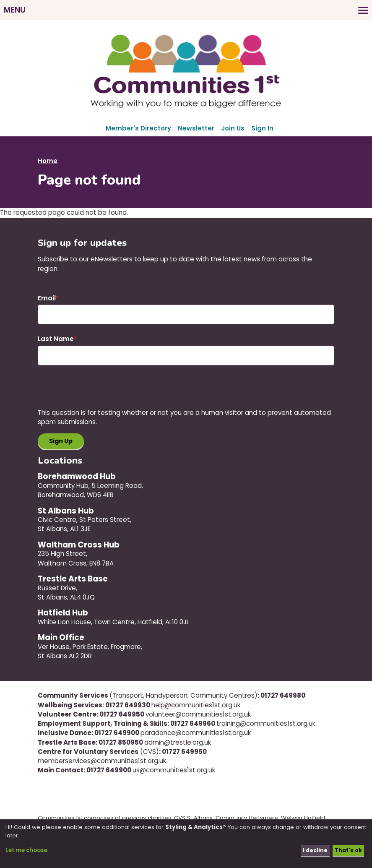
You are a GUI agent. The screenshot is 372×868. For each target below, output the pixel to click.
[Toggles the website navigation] (186, 10)
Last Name (56, 339)
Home (48, 161)
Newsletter (196, 128)
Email (47, 298)
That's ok (347, 850)
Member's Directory (138, 128)
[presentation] (101, 392)
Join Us (233, 128)
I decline (313, 850)
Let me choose (26, 850)
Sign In (262, 128)
